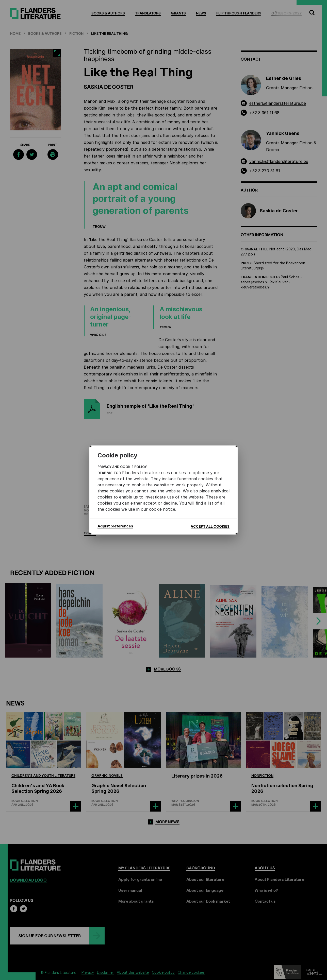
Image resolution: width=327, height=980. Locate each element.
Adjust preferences (115, 526)
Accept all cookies (210, 526)
